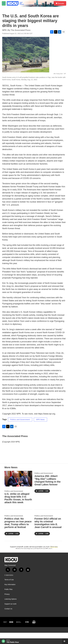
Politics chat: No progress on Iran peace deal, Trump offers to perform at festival (18, 534)
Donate (61, 3)
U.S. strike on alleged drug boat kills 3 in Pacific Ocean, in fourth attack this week (18, 509)
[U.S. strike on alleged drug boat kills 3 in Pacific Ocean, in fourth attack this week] (18, 490)
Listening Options (11, 610)
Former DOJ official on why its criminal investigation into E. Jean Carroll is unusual (48, 534)
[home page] (16, 3)
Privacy (7, 605)
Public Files (8, 601)
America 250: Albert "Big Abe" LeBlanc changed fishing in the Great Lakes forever (47, 492)
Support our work (10, 615)
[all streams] (65, 641)
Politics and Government (20, 422)
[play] (3, 641)
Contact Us (8, 620)
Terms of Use (9, 591)
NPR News (40, 422)
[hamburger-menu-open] (4, 3)
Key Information (10, 596)
